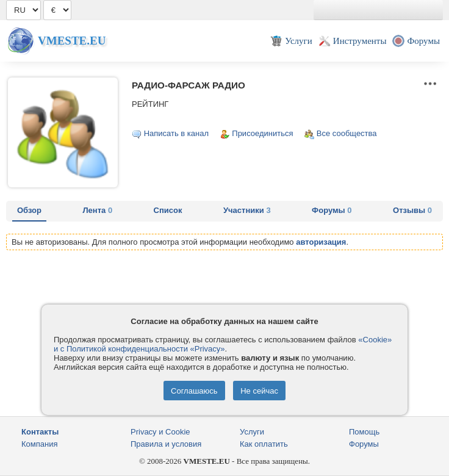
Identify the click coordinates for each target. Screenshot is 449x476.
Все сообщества (347, 133)
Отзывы (412, 210)
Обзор (29, 210)
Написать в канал (176, 133)
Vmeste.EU (72, 41)
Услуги (252, 432)
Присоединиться (262, 133)
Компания (40, 444)
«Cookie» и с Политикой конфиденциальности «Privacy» (223, 344)
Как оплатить (264, 444)
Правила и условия (166, 444)
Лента (97, 210)
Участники (247, 210)
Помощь (364, 432)
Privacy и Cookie (160, 432)
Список (168, 210)
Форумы (332, 210)
